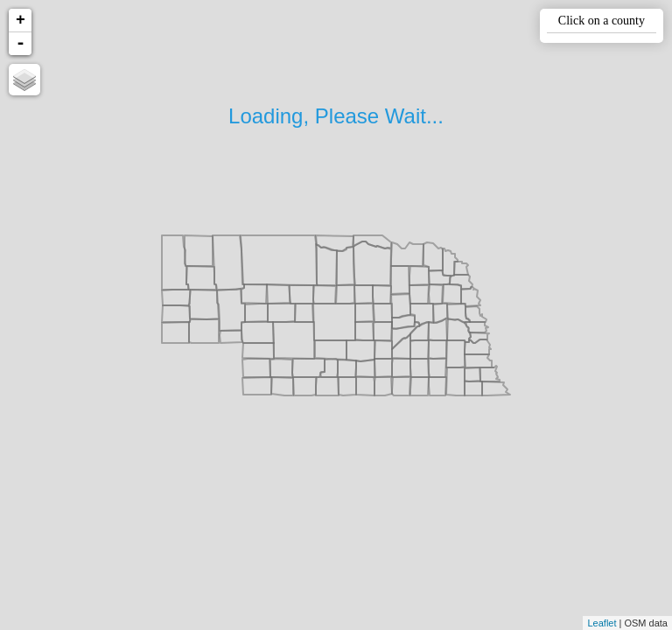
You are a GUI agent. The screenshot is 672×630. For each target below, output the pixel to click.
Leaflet (602, 623)
